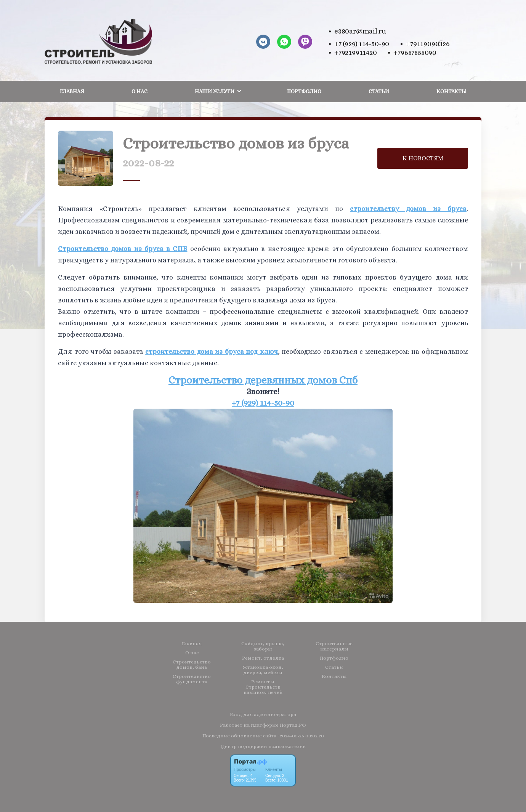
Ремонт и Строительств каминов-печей (263, 687)
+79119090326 (428, 44)
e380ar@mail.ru (360, 31)
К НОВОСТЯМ (423, 158)
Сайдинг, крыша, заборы (263, 646)
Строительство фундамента (192, 679)
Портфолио (304, 91)
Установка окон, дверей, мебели (263, 670)
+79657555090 (415, 52)
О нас (140, 91)
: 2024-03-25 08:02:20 (301, 736)
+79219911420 (355, 52)
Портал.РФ (293, 725)
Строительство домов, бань (192, 665)
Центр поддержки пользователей (263, 746)
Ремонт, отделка (263, 658)
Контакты (451, 91)
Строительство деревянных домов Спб (263, 380)
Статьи (379, 91)
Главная (72, 91)
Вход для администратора (263, 714)
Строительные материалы (334, 646)
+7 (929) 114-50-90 (362, 44)
